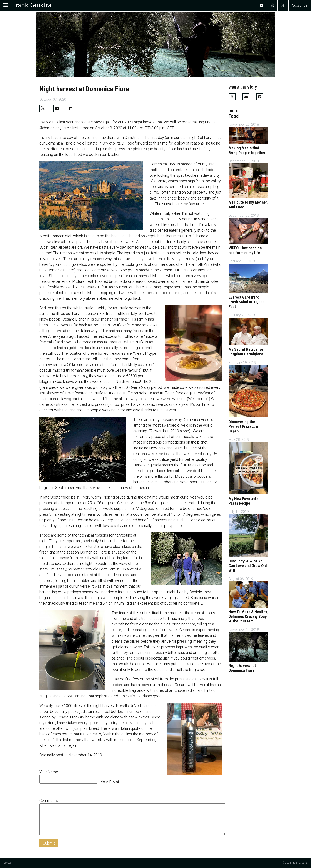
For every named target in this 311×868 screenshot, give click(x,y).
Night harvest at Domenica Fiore (242, 668)
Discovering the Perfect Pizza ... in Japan (244, 427)
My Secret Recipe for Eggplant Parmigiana (246, 352)
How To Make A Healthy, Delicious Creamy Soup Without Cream (248, 616)
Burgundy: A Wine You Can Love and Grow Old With (248, 566)
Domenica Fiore (59, 143)
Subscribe (300, 5)
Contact (8, 863)
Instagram (81, 128)
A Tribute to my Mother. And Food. (248, 205)
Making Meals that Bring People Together (247, 150)
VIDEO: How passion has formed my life (245, 250)
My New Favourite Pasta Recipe (243, 501)
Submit (49, 843)
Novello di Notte (130, 706)
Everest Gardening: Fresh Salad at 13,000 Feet (246, 302)
